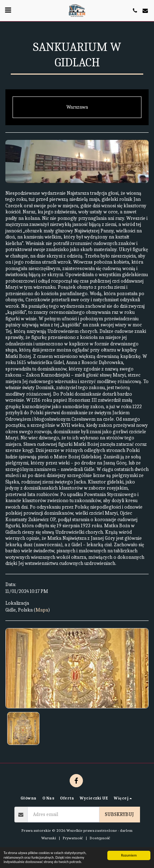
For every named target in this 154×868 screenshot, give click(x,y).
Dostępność (100, 838)
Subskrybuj (119, 814)
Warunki (49, 838)
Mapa (42, 610)
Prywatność (73, 838)
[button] (8, 10)
